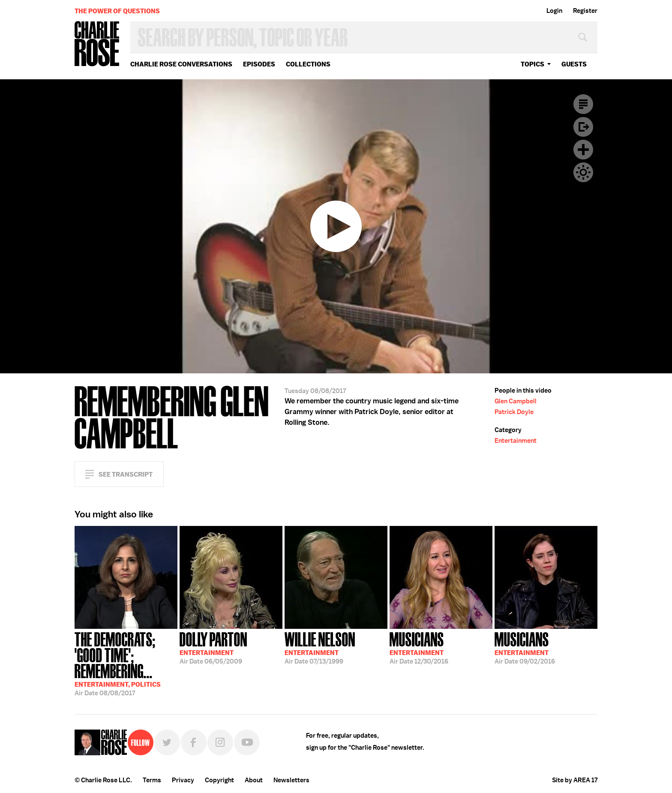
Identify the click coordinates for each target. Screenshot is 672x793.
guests (574, 64)
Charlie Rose (97, 44)
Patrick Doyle (514, 412)
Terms (152, 780)
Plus (583, 150)
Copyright (219, 780)
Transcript (583, 104)
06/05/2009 (213, 647)
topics (532, 64)
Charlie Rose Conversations (181, 64)
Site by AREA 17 (575, 780)
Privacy (183, 780)
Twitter (167, 742)
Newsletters (291, 780)
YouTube (247, 742)
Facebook (194, 742)
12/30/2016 (419, 647)
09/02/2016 (525, 647)
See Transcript (126, 474)
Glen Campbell (516, 401)
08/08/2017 (126, 663)
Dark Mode (583, 172)
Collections (308, 64)
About (254, 780)
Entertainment (516, 441)
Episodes (259, 64)
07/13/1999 (320, 647)
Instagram (220, 742)
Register (585, 11)
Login (554, 11)
